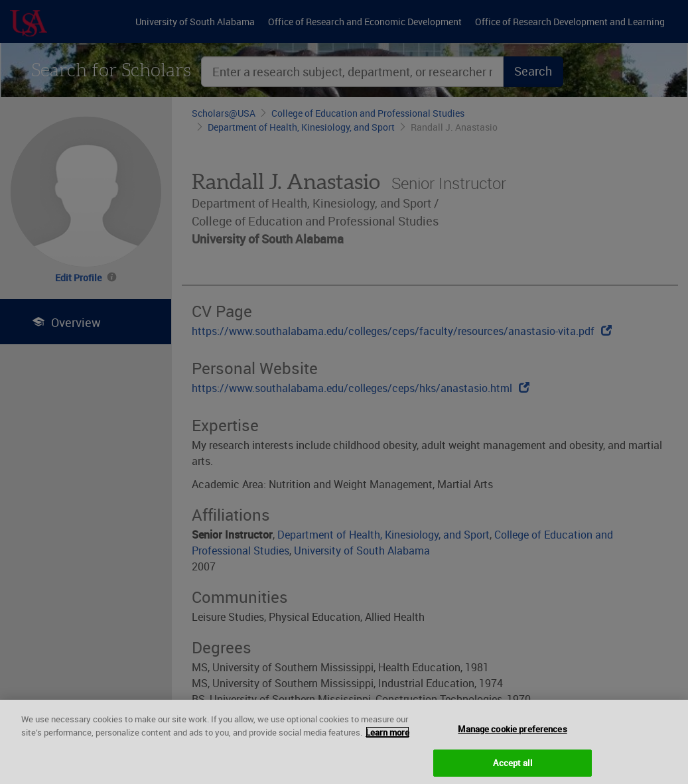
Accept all (512, 767)
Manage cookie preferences (512, 734)
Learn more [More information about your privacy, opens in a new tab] (387, 737)
